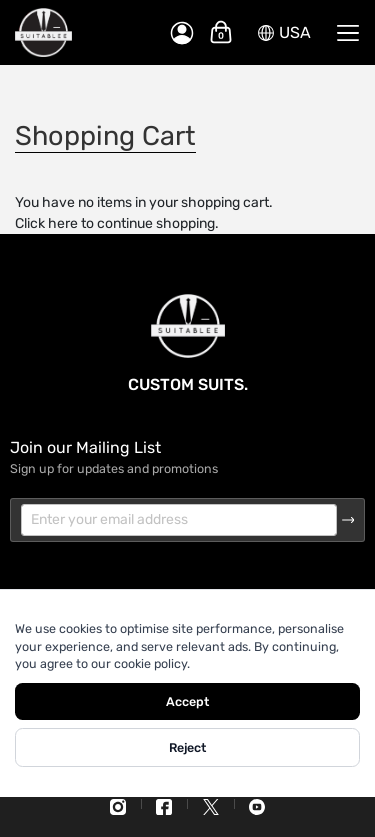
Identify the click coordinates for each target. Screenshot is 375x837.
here (63, 223)
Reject (187, 747)
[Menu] (348, 33)
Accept (187, 701)
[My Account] (182, 33)
